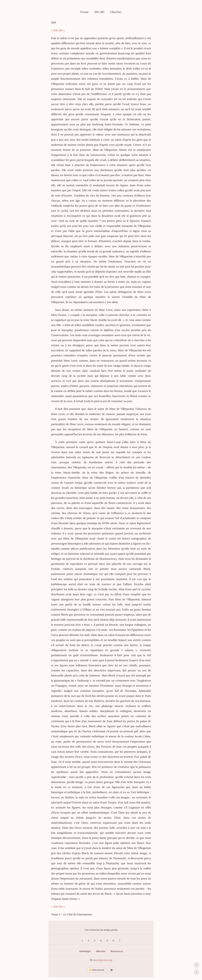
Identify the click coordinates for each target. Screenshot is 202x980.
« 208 (54, 30)
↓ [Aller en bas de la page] (196, 972)
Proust (84, 12)
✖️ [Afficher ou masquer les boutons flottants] (112, 970)
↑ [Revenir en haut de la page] (196, 965)
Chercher (116, 12)
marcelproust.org (102, 960)
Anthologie (85, 951)
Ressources (117, 951)
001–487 (99, 12)
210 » (62, 30)
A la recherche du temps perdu (101, 930)
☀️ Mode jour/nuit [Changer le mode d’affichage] (97, 970)
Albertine (101, 951)
